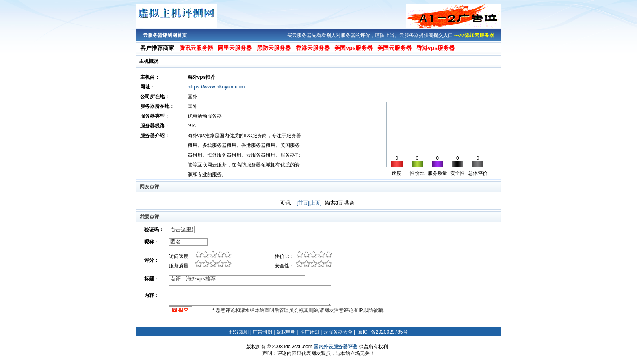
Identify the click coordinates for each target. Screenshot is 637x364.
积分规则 (239, 332)
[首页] (303, 203)
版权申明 (286, 332)
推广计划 (310, 332)
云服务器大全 (338, 332)
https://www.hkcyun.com (216, 87)
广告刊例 (262, 332)
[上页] (315, 203)
